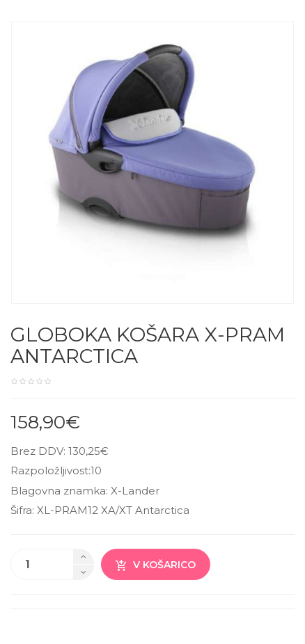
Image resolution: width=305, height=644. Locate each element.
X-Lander (135, 491)
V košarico (156, 565)
